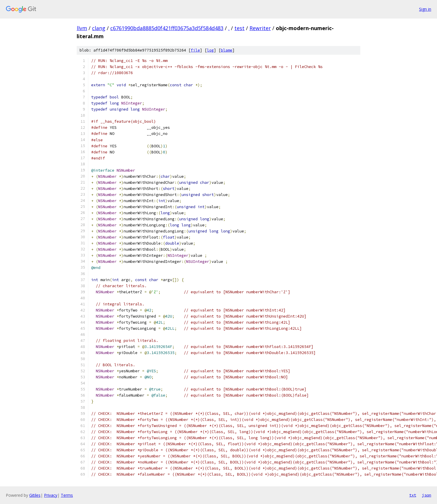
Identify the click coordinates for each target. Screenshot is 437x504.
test (239, 28)
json (427, 495)
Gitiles (35, 495)
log (210, 50)
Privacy (51, 495)
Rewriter (260, 28)
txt (413, 495)
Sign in (425, 9)
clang (99, 28)
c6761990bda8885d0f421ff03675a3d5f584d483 (167, 28)
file (195, 50)
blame (227, 50)
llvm (82, 28)
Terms (67, 495)
